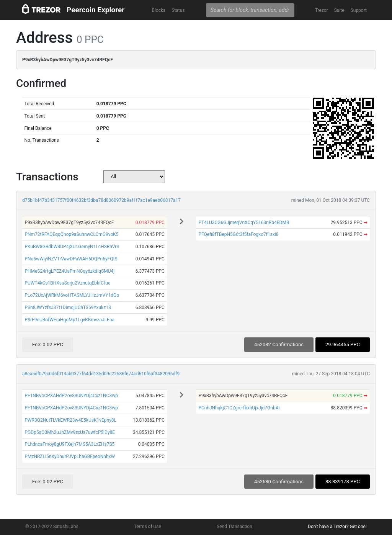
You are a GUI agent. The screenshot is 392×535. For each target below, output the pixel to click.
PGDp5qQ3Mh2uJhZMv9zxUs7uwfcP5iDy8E (70, 432)
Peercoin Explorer (96, 10)
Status (178, 10)
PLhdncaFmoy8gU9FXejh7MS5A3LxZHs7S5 (69, 444)
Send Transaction (234, 527)
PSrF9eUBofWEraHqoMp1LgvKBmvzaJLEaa (69, 320)
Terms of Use (148, 527)
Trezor (322, 10)
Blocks (158, 10)
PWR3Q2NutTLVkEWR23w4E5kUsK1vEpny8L (70, 420)
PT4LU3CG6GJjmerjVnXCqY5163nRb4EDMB (244, 223)
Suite (339, 10)
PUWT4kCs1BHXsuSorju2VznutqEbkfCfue (67, 283)
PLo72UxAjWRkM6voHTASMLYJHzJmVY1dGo (72, 295)
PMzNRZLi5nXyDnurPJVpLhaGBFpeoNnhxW (70, 456)
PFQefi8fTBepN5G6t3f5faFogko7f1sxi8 (238, 234)
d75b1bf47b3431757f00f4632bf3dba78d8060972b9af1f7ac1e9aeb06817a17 (101, 200)
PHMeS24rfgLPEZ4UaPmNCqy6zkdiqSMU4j (69, 271)
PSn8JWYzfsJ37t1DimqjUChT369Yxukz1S (68, 308)
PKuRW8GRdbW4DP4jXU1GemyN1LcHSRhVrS (72, 247)
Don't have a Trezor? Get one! (337, 527)
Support (359, 10)
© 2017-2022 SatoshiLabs (52, 527)
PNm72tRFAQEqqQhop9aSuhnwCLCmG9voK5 (71, 234)
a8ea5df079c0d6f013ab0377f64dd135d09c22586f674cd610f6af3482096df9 (101, 374)
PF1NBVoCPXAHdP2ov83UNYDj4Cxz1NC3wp (71, 396)
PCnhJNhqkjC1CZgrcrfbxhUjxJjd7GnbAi (239, 408)
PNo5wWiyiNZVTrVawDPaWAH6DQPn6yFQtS (71, 259)
